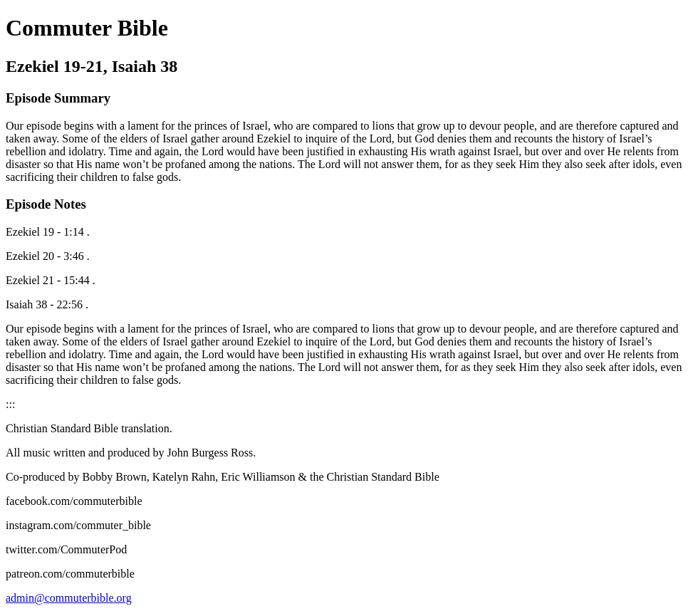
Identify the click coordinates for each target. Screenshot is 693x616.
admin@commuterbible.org (69, 598)
